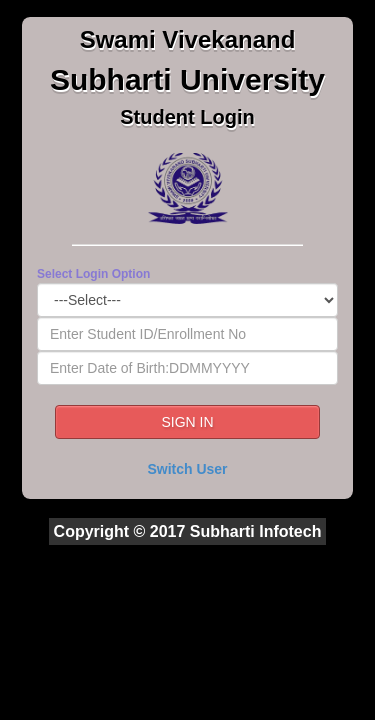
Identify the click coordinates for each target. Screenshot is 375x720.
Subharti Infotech (256, 531)
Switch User (187, 469)
